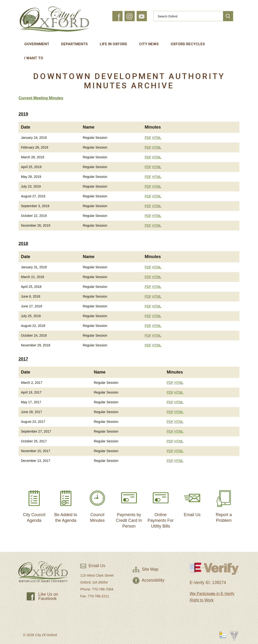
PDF (148, 138)
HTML (157, 138)
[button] (228, 16)
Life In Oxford (113, 44)
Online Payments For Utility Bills (161, 507)
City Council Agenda (34, 504)
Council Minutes (97, 504)
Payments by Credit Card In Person (129, 507)
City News (149, 44)
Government (37, 44)
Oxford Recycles (188, 44)
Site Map (145, 569)
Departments (74, 44)
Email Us (192, 502)
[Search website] (186, 16)
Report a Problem (224, 504)
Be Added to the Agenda (66, 504)
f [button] (119, 18)
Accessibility (149, 580)
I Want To (34, 58)
